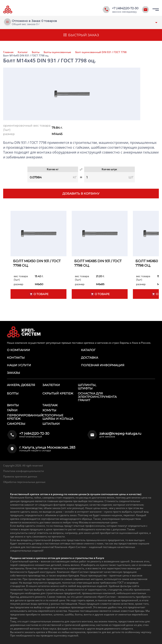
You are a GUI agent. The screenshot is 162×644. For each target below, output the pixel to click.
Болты (36, 52)
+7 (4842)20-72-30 (125, 8)
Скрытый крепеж (58, 393)
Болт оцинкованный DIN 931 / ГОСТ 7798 (101, 52)
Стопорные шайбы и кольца (58, 417)
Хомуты (49, 410)
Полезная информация (103, 365)
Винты (13, 405)
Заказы (13, 373)
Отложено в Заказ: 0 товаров (34, 21)
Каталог (23, 52)
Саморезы (16, 424)
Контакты (16, 358)
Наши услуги (19, 365)
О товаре (39, 294)
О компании (18, 350)
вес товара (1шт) (21, 278)
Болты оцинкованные (57, 52)
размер (9, 134)
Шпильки (51, 424)
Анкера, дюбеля (21, 385)
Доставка (90, 358)
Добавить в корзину (81, 194)
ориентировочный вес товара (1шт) (27, 128)
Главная (8, 52)
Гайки (12, 410)
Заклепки (51, 385)
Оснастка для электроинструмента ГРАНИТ (97, 397)
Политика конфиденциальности (24, 471)
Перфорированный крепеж (25, 417)
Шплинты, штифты (87, 387)
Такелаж (50, 405)
